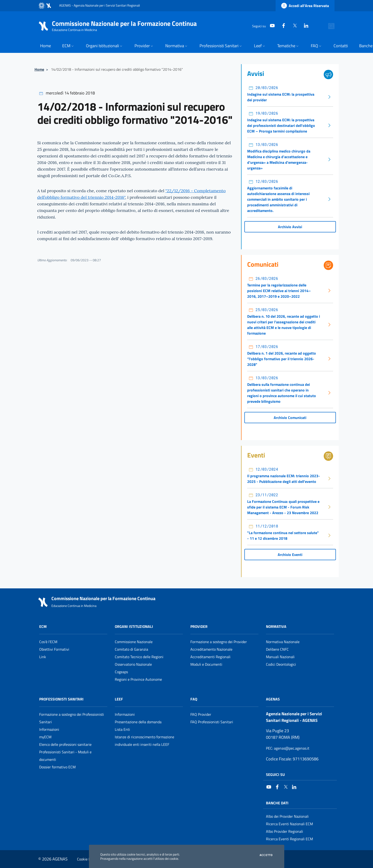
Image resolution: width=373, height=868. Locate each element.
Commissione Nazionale (134, 642)
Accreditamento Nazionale (211, 649)
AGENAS (273, 699)
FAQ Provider (201, 714)
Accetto (266, 855)
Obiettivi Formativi (54, 649)
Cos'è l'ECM (48, 642)
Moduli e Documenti (206, 664)
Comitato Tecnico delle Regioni (139, 657)
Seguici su (275, 774)
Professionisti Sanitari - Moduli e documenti (65, 756)
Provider (199, 626)
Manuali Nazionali (280, 657)
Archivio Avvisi (290, 227)
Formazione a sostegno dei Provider (219, 642)
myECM (45, 737)
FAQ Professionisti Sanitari (212, 722)
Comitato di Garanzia (131, 649)
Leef (119, 699)
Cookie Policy (87, 859)
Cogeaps (121, 672)
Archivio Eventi (290, 555)
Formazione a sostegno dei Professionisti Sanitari (72, 718)
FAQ (194, 699)
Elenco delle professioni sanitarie (65, 744)
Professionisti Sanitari (61, 699)
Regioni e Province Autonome (138, 679)
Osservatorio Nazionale (133, 664)
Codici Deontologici (281, 664)
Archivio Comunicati (290, 418)
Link (43, 657)
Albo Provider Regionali (285, 831)
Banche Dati (277, 803)
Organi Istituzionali (134, 626)
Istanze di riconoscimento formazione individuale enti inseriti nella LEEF (144, 741)
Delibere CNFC (277, 649)
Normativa (276, 626)
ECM (43, 626)
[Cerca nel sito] (329, 26)
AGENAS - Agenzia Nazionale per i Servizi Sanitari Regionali (100, 5)
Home (39, 69)
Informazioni (49, 729)
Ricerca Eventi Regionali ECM (289, 839)
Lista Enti (122, 729)
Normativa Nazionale (283, 642)
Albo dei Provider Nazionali (287, 816)
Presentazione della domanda (138, 722)
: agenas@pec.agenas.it (288, 748)
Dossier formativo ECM (57, 767)
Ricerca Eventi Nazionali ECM (289, 824)
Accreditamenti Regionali (210, 657)
